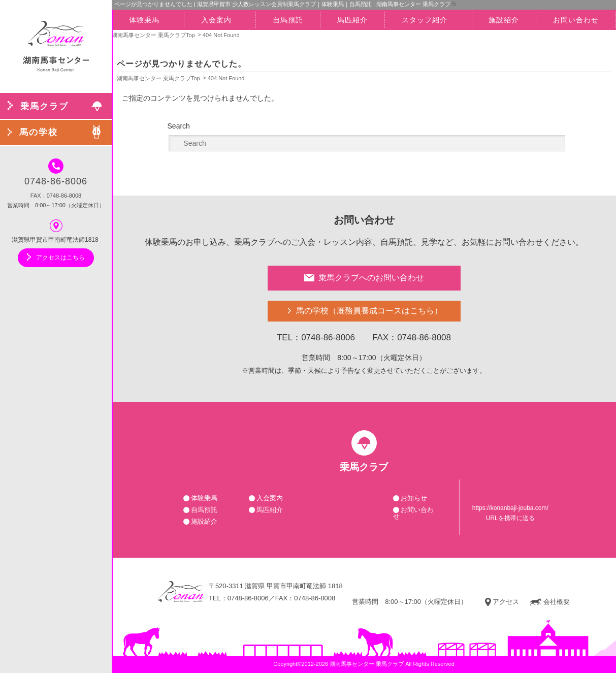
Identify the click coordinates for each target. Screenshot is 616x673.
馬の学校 (369, 311)
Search (179, 126)
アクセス (502, 602)
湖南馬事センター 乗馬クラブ (367, 664)
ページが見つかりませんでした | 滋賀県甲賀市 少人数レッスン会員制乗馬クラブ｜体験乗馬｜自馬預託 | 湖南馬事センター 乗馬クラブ (282, 4)
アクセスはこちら (56, 257)
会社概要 (549, 602)
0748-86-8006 (56, 172)
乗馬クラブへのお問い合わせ (364, 278)
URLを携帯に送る (510, 518)
